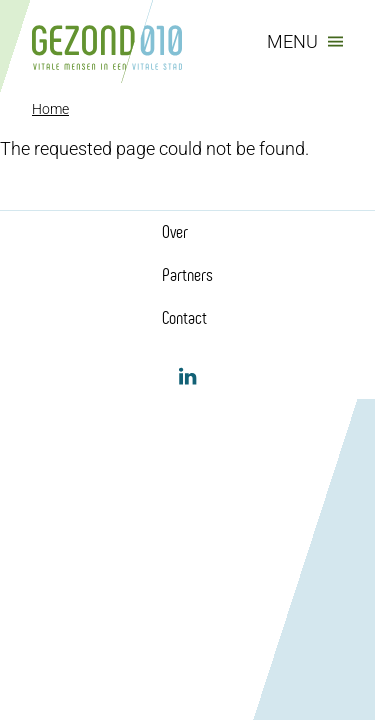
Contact (184, 318)
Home (50, 109)
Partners (187, 275)
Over (175, 232)
